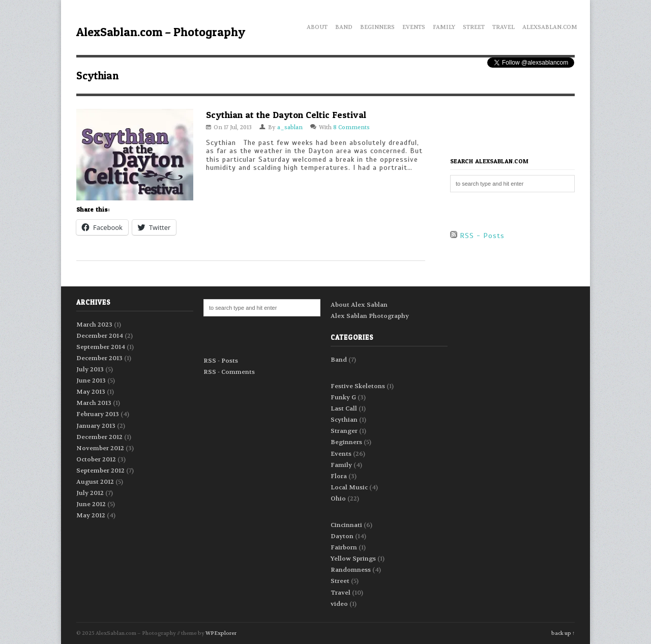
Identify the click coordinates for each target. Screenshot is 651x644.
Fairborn (344, 547)
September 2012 (100, 471)
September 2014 (101, 347)
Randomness (351, 570)
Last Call (344, 408)
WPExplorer (221, 633)
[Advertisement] (510, 127)
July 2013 (90, 369)
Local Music (349, 487)
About (317, 25)
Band (344, 25)
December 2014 (100, 336)
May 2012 (91, 515)
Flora (339, 476)
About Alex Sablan (359, 305)
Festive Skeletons (358, 386)
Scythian (344, 420)
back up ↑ (563, 633)
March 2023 (94, 325)
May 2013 (91, 392)
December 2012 (99, 437)
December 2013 (99, 358)
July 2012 (90, 493)
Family (444, 25)
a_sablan (290, 127)
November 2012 (100, 448)
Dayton (342, 536)
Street (474, 25)
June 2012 (91, 504)
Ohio (338, 499)
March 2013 (94, 403)
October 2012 (96, 459)
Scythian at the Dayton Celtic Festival (286, 115)
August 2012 (95, 482)
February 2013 (98, 414)
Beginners (377, 25)
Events (414, 25)
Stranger (344, 431)
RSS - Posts (477, 236)
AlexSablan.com (550, 25)
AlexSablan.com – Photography (161, 32)
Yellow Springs (353, 559)
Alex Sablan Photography (370, 316)
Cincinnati (346, 525)
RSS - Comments (229, 372)
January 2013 (96, 426)
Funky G (343, 397)
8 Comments (351, 127)
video (339, 604)
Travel (504, 25)
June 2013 (91, 380)
